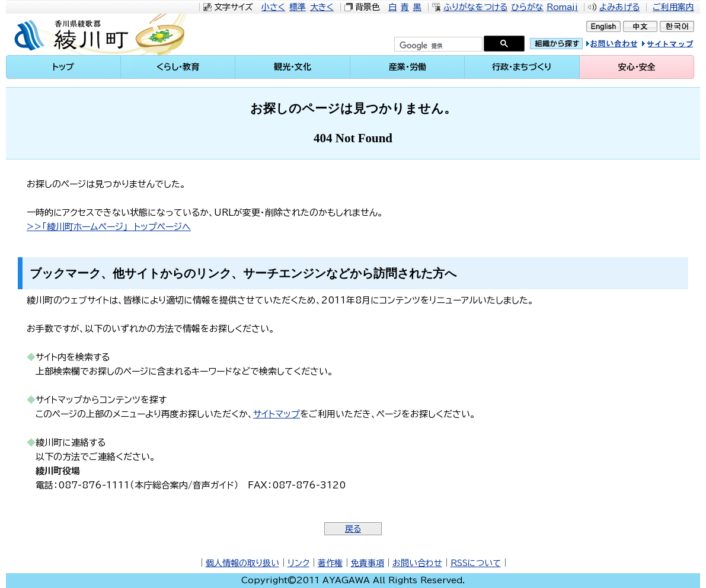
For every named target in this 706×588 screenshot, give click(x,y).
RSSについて (476, 563)
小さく (273, 7)
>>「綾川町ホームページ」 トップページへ (109, 227)
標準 (298, 7)
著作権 (330, 563)
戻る (353, 529)
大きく (322, 7)
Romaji (562, 7)
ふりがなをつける (475, 7)
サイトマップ (679, 45)
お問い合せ (624, 45)
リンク (298, 563)
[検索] (437, 46)
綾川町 (107, 34)
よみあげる (619, 7)
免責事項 (368, 563)
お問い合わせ (417, 563)
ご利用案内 (673, 7)
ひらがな (527, 7)
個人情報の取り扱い (242, 563)
